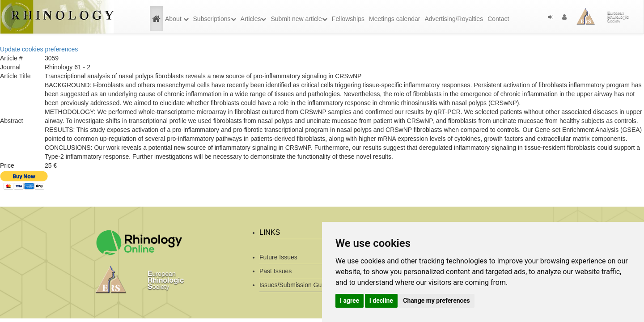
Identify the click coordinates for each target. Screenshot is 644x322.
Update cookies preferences (39, 49)
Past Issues (275, 271)
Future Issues (278, 257)
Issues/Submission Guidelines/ (302, 285)
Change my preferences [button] (436, 301)
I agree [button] (350, 301)
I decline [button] (381, 301)
